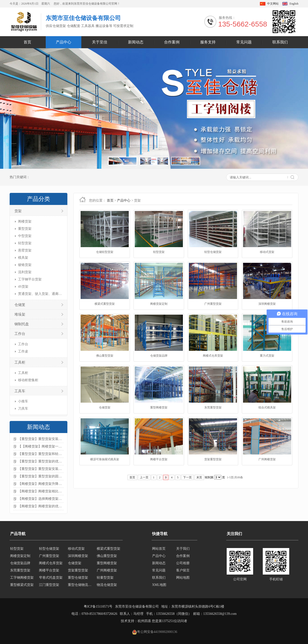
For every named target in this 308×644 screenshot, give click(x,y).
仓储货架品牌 (159, 356)
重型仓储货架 (78, 578)
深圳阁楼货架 (267, 304)
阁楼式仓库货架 (213, 356)
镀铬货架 (25, 265)
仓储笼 (20, 305)
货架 (18, 211)
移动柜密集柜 (28, 380)
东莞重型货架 (213, 407)
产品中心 (64, 42)
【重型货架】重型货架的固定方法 (41, 476)
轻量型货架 (105, 578)
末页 (199, 477)
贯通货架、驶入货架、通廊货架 (40, 294)
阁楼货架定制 (159, 304)
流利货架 (25, 272)
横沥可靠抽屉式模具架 (105, 459)
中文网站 (273, 4)
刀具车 (23, 409)
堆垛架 (20, 314)
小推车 (23, 401)
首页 (27, 42)
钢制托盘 (22, 324)
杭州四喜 (144, 621)
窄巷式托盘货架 (51, 578)
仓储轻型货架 (105, 252)
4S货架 (23, 287)
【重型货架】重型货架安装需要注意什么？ (41, 469)
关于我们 (183, 549)
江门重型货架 (49, 585)
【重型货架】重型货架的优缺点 (41, 461)
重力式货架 (267, 356)
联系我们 (280, 42)
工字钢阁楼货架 (22, 578)
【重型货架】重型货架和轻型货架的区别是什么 (41, 454)
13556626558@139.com (220, 614)
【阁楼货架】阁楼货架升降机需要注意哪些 (41, 484)
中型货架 (25, 236)
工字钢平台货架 (30, 279)
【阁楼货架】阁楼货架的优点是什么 (41, 506)
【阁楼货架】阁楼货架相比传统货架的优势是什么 (41, 491)
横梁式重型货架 (105, 304)
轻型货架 (25, 243)
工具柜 (20, 362)
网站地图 (183, 578)
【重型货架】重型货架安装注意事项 (41, 439)
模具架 (23, 258)
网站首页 (159, 549)
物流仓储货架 (107, 585)
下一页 (187, 477)
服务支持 (208, 42)
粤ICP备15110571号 (98, 607)
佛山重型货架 (105, 356)
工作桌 (23, 351)
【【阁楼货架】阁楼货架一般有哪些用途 (41, 446)
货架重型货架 (213, 459)
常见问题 (244, 42)
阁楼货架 (25, 221)
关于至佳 (100, 42)
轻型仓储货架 (213, 252)
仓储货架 (105, 407)
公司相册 (183, 563)
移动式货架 (267, 252)
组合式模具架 (267, 407)
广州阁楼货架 (267, 459)
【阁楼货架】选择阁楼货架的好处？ (41, 499)
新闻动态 (136, 42)
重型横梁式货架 (22, 585)
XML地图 (159, 585)
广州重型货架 (213, 304)
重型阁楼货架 (159, 407)
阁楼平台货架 (159, 459)
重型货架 (25, 229)
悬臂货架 (25, 250)
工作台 (20, 334)
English (294, 4)
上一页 (144, 477)
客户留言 (183, 570)
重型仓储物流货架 (81, 585)
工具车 (20, 391)
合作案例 (172, 42)
